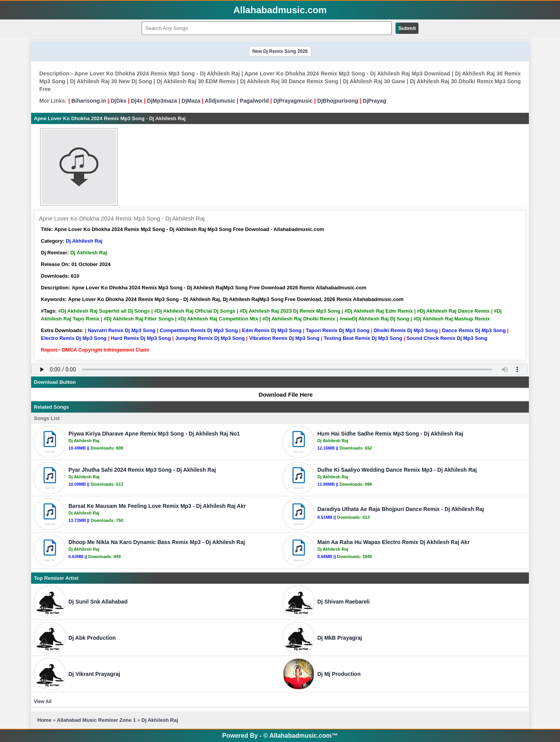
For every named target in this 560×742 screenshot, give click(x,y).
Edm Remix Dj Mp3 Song (272, 330)
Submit (407, 28)
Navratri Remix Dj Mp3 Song (122, 330)
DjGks (119, 101)
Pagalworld (255, 101)
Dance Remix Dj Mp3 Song (474, 330)
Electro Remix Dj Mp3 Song (74, 338)
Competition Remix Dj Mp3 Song (199, 330)
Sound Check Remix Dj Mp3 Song (447, 338)
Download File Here (282, 395)
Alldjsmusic (220, 101)
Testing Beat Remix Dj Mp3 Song (363, 338)
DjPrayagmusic (293, 101)
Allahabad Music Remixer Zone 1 (96, 720)
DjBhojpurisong (338, 101)
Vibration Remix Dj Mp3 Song (284, 338)
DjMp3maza (162, 101)
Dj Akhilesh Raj (84, 241)
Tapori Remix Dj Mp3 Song (338, 330)
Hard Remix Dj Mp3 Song (141, 338)
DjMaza (191, 101)
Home (44, 720)
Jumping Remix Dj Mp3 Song (210, 338)
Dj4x (137, 101)
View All (43, 702)
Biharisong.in (88, 101)
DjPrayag (375, 101)
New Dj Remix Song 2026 (280, 51)
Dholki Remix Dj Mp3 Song (406, 330)
